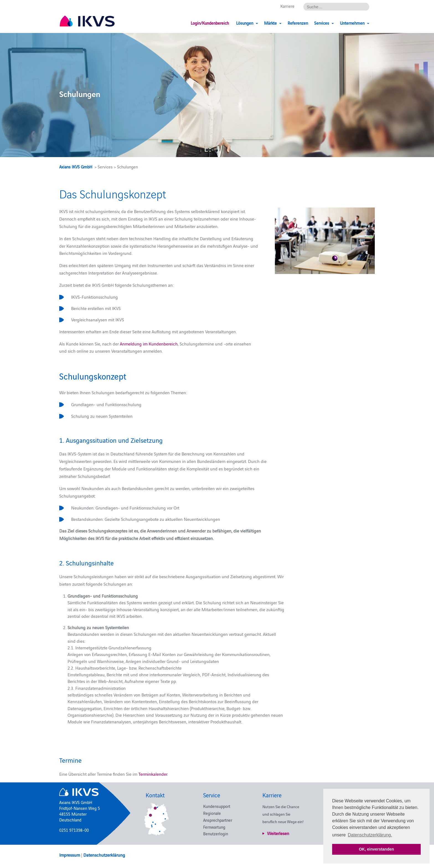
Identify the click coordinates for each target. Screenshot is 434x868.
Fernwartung (214, 827)
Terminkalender (153, 774)
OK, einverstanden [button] (376, 849)
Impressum (70, 855)
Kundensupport (217, 806)
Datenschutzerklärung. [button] (370, 835)
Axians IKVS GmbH (76, 167)
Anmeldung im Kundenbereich (149, 344)
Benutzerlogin (216, 834)
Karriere (287, 6)
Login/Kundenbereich (210, 23)
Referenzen (298, 23)
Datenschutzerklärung (104, 855)
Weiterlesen (278, 833)
